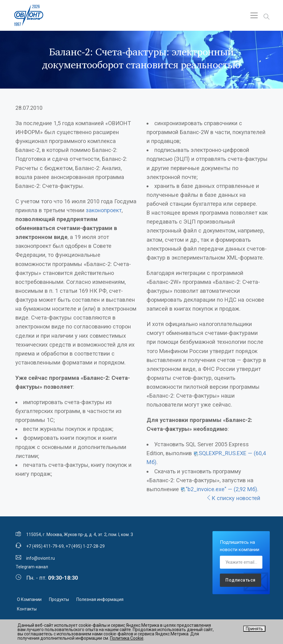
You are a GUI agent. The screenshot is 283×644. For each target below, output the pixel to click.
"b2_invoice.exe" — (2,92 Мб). (222, 489)
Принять (254, 629)
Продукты (59, 599)
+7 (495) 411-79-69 (45, 546)
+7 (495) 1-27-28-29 (85, 546)
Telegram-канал (32, 567)
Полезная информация (100, 599)
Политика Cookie (127, 638)
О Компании (29, 599)
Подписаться (241, 580)
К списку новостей (233, 498)
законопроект (104, 210)
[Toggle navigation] (254, 15)
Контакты (27, 609)
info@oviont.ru (40, 558)
